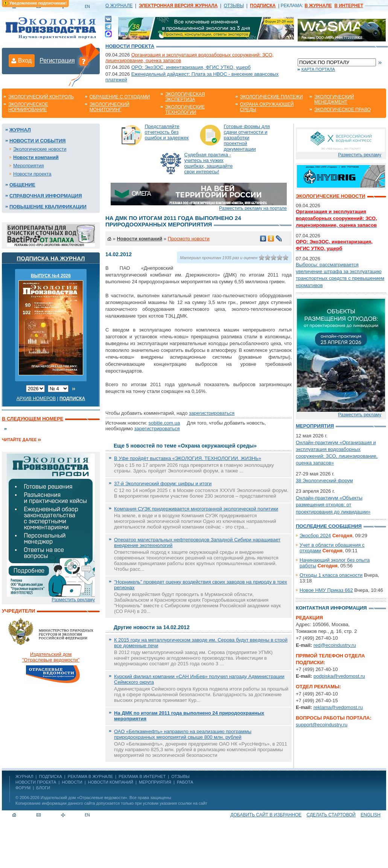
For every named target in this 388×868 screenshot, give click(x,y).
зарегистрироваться (212, 413)
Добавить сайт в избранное (266, 815)
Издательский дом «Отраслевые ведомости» (84, 798)
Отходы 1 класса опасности (331, 575)
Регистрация (57, 60)
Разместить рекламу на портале (253, 208)
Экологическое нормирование (28, 107)
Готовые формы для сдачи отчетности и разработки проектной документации (247, 138)
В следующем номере (33, 419)
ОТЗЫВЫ (234, 6)
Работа (185, 782)
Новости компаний (36, 157)
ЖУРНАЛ (24, 776)
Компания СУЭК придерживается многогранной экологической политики (196, 509)
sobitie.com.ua (164, 423)
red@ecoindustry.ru (335, 645)
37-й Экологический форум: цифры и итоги (163, 484)
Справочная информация (46, 196)
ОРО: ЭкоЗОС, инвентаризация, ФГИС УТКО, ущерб (191, 67)
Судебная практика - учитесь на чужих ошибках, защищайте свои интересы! (209, 163)
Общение (22, 185)
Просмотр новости (189, 239)
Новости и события (37, 141)
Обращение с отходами (120, 97)
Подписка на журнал (51, 258)
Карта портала (318, 69)
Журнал (20, 130)
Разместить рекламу (73, 600)
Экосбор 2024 (315, 536)
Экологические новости (40, 149)
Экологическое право (342, 110)
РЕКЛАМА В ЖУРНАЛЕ (90, 776)
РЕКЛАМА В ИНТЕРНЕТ (142, 776)
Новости (72, 782)
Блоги (43, 788)
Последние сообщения (329, 526)
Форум (23, 788)
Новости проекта (130, 46)
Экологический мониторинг (110, 107)
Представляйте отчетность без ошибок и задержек (167, 132)
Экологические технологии (185, 110)
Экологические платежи (272, 97)
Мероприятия (29, 166)
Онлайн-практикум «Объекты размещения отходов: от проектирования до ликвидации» (333, 505)
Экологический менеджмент (334, 99)
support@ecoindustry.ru (322, 725)
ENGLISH (371, 815)
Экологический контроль (41, 97)
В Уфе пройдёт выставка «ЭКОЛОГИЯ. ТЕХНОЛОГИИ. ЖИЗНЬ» (188, 458)
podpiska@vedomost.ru (339, 676)
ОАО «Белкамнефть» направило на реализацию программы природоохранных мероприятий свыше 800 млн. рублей (183, 734)
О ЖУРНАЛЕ (119, 6)
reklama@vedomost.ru (338, 707)
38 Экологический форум (324, 481)
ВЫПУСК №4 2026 (51, 276)
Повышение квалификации (48, 207)
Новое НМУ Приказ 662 (326, 590)
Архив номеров (36, 399)
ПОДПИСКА (51, 776)
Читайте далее (19, 440)
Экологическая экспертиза (185, 97)
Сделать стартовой (331, 815)
